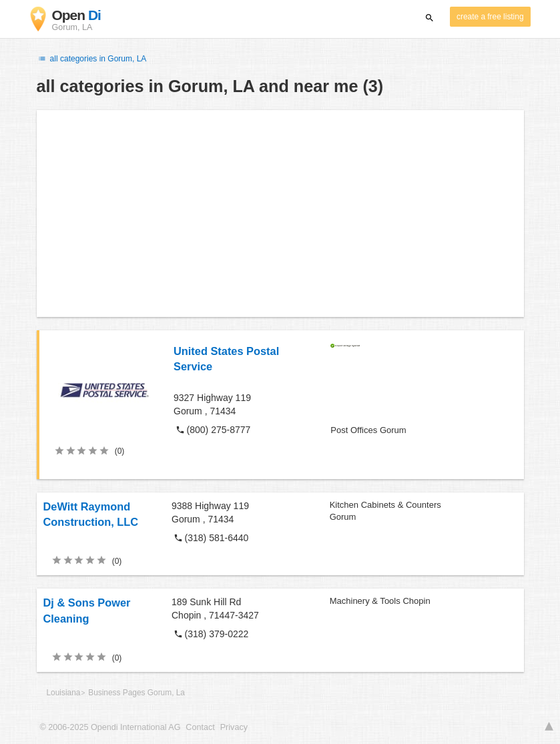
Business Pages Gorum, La (136, 693)
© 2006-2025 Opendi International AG (110, 727)
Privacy (234, 727)
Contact (200, 727)
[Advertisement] (280, 214)
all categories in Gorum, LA (92, 59)
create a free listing (490, 17)
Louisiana (64, 693)
